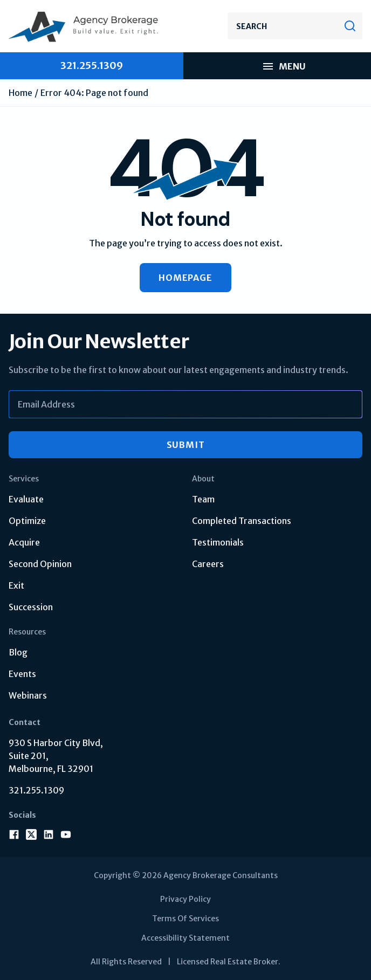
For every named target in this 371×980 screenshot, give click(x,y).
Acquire (24, 542)
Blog (18, 652)
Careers (208, 564)
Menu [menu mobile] (284, 66)
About (203, 479)
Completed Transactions (242, 521)
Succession (31, 607)
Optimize (27, 521)
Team (203, 499)
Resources (27, 632)
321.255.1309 (36, 790)
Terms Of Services (185, 919)
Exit (16, 585)
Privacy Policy (185, 899)
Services (24, 479)
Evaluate (26, 499)
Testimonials (218, 542)
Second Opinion (40, 564)
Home (20, 93)
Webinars (28, 695)
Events (22, 674)
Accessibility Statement (185, 938)
